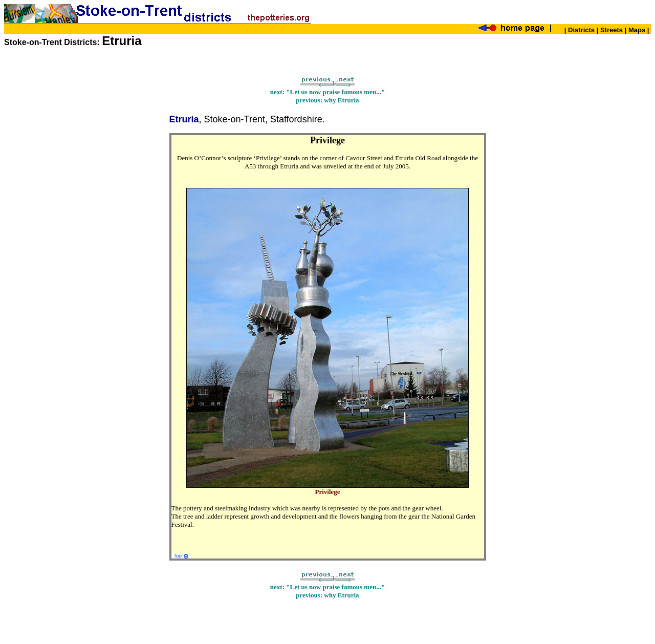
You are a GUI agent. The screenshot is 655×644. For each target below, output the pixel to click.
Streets (612, 30)
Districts (581, 30)
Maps (637, 30)
